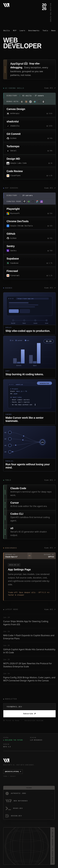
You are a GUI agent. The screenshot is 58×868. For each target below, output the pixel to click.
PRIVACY (13, 776)
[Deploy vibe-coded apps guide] (29, 314)
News (54, 31)
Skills (7, 31)
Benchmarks (34, 31)
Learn (22, 31)
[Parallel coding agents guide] (29, 449)
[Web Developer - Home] (6, 5)
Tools (45, 31)
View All (50, 88)
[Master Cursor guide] (29, 402)
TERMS (5, 776)
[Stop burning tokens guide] (29, 357)
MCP (15, 31)
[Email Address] (29, 707)
